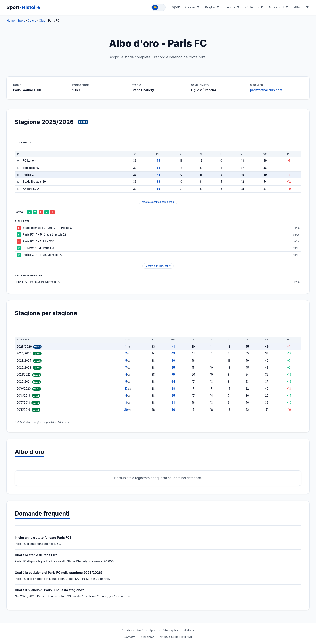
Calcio (190, 7)
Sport (23, 7)
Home (11, 21)
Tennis (230, 7)
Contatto (130, 637)
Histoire (189, 630)
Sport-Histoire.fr (133, 630)
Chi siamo (148, 637)
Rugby (210, 7)
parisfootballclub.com (266, 90)
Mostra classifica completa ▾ (158, 202)
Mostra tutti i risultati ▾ (158, 266)
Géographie (170, 630)
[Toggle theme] (159, 7)
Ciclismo (252, 7)
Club (42, 21)
